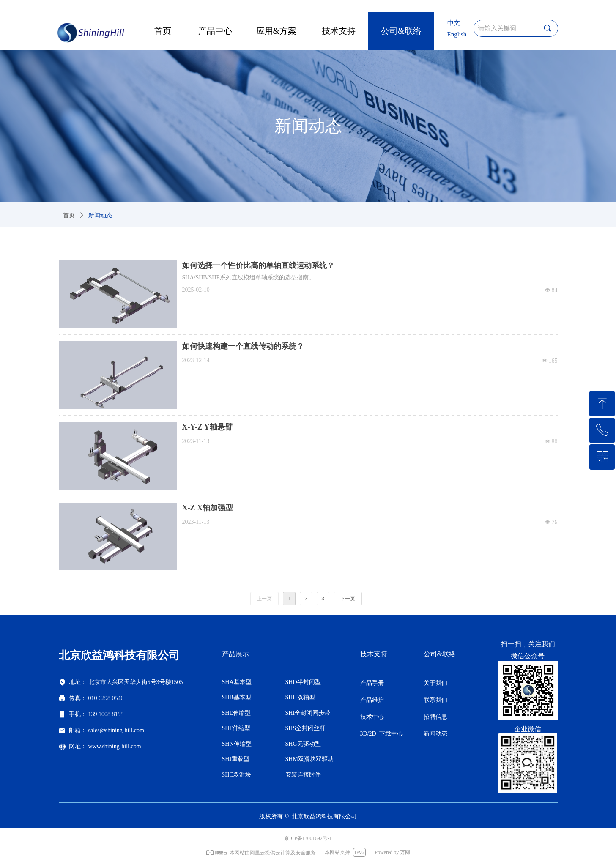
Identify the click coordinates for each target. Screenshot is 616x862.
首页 (69, 215)
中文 (454, 23)
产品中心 (215, 31)
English (457, 34)
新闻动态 (100, 215)
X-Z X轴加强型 (208, 508)
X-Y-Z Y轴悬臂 (207, 427)
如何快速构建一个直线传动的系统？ (243, 346)
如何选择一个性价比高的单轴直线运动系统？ (258, 265)
